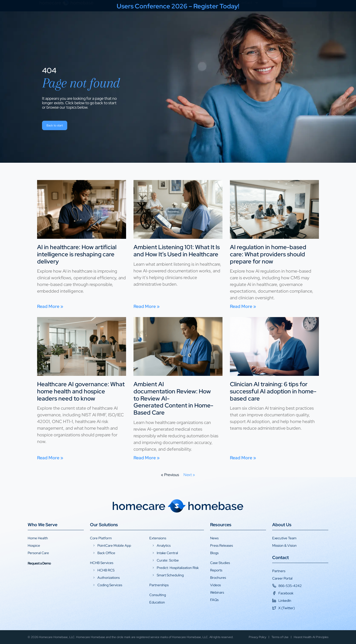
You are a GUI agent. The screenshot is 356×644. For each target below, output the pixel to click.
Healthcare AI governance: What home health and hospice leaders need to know (81, 391)
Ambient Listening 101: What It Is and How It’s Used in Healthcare (177, 251)
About (222, 21)
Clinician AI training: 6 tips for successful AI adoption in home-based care (273, 391)
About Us (282, 525)
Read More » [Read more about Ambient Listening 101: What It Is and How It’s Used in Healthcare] (147, 306)
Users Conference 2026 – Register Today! (178, 6)
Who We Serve (43, 525)
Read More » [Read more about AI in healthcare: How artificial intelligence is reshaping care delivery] (50, 306)
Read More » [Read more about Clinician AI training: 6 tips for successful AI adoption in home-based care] (243, 458)
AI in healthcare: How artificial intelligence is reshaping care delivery (77, 254)
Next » (189, 475)
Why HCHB (131, 21)
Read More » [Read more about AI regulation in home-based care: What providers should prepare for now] (243, 306)
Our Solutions (104, 525)
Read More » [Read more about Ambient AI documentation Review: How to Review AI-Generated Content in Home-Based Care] (147, 458)
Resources (193, 21)
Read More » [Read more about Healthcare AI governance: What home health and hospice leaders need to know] (50, 458)
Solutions (163, 21)
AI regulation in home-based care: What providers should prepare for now (268, 254)
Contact (248, 21)
